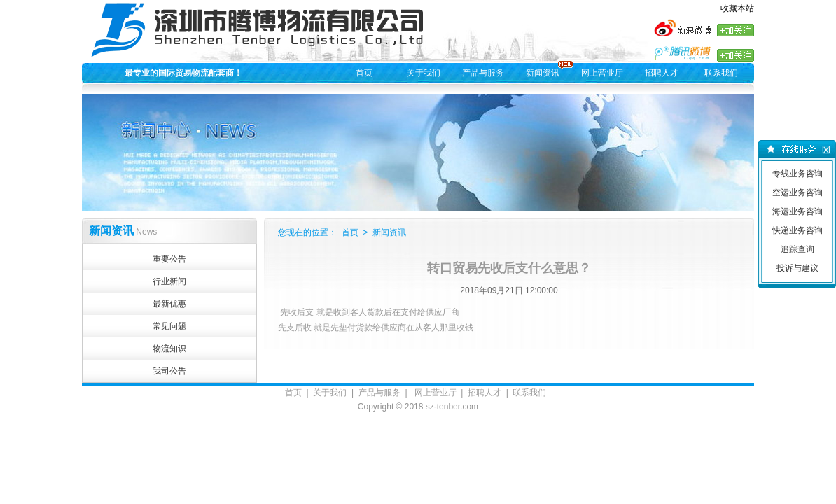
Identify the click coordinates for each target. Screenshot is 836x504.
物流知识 (169, 349)
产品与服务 (483, 73)
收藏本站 (737, 8)
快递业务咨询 (797, 230)
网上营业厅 (602, 73)
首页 (364, 73)
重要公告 (169, 259)
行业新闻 (169, 281)
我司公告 (169, 371)
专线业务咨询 (797, 174)
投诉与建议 (797, 268)
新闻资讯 (543, 73)
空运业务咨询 (797, 192)
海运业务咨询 (797, 211)
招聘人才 (662, 73)
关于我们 (424, 73)
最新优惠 (169, 304)
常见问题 (169, 326)
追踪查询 (797, 249)
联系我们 (721, 73)
